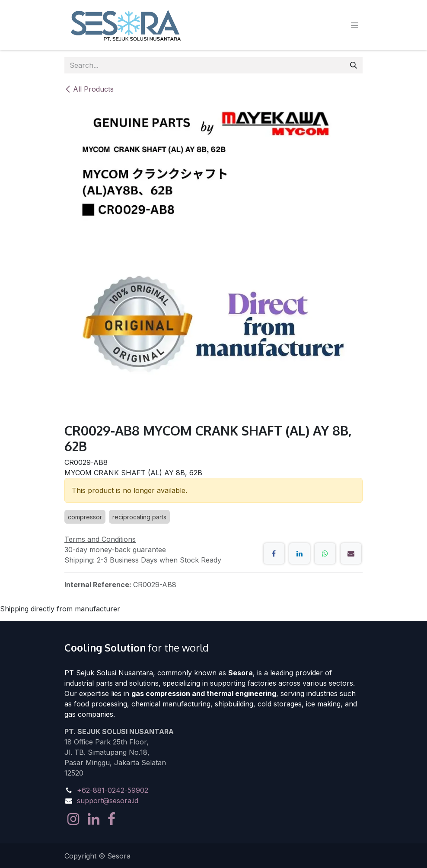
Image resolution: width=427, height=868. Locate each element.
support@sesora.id (108, 801)
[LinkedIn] (300, 553)
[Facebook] (274, 553)
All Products (89, 89)
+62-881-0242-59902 (113, 790)
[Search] (354, 65)
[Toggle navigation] (355, 25)
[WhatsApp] (325, 553)
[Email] (351, 553)
